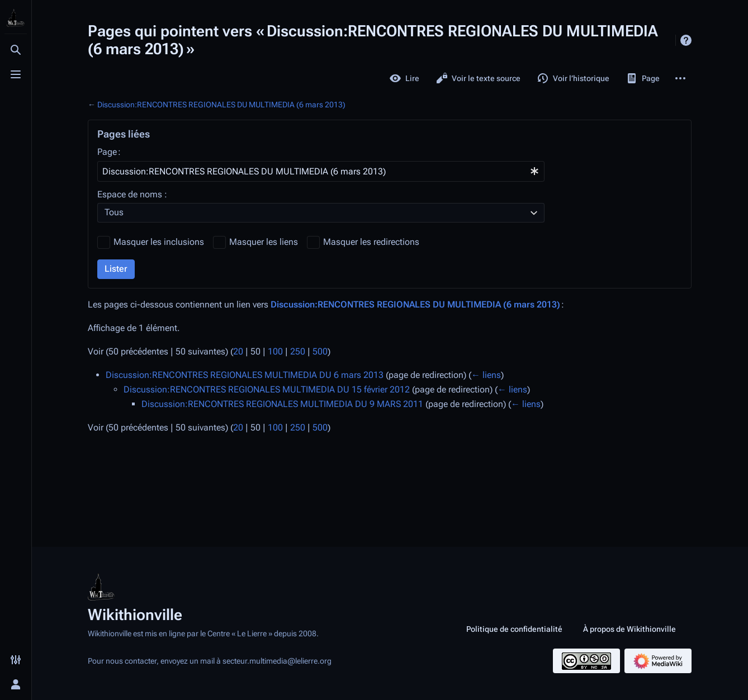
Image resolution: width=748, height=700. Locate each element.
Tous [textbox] (114, 212)
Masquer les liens (264, 242)
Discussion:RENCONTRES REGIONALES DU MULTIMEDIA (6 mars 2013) (221, 105)
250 (298, 351)
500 (320, 351)
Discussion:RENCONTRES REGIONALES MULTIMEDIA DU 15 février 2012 (267, 389)
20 (238, 351)
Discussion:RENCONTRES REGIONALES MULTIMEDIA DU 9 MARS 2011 (282, 404)
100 (275, 351)
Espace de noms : (132, 194)
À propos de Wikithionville (629, 629)
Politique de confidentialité (514, 629)
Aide (686, 40)
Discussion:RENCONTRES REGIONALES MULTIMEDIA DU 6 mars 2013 (245, 375)
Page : (109, 152)
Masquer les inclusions (159, 242)
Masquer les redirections (371, 242)
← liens (486, 375)
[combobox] (321, 171)
